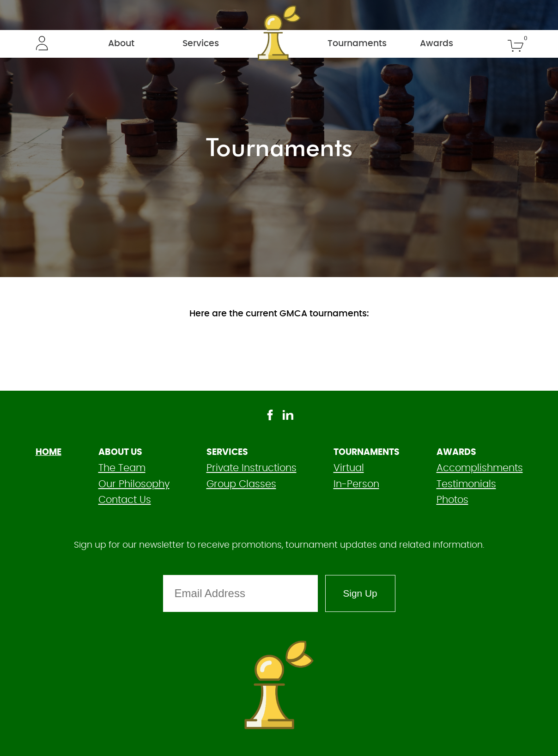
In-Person (356, 484)
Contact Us (125, 500)
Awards (437, 44)
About (121, 44)
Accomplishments (480, 468)
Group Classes (241, 484)
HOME (49, 452)
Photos (452, 500)
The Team (122, 468)
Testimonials (466, 484)
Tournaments (357, 44)
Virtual (349, 468)
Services (201, 44)
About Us (120, 452)
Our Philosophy (134, 484)
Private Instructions (252, 468)
